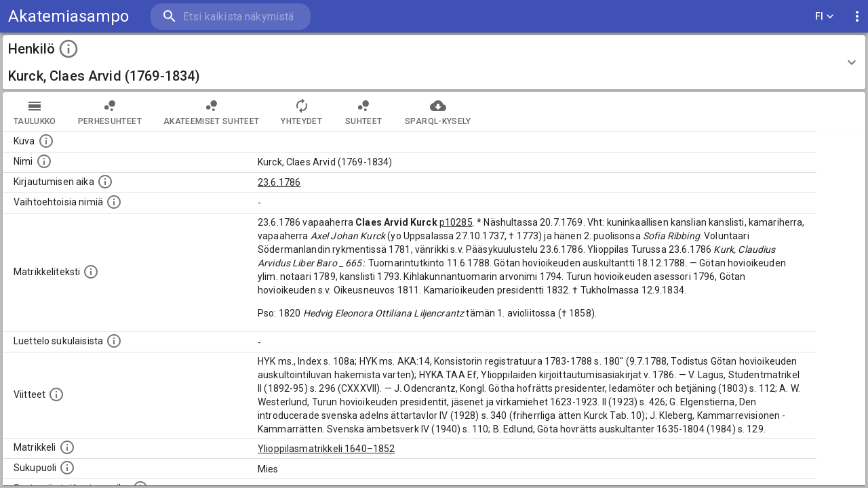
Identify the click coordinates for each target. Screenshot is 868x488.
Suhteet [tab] (363, 112)
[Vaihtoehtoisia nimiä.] (114, 202)
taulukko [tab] (35, 112)
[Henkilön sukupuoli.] (67, 468)
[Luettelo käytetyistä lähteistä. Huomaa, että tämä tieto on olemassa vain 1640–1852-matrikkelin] (56, 394)
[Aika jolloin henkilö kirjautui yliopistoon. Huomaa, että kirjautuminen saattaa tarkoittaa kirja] (105, 182)
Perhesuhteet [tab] (110, 112)
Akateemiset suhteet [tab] (212, 112)
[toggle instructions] (68, 49)
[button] (434, 62)
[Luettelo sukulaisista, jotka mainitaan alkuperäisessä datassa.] (114, 341)
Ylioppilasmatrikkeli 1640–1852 (327, 449)
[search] (231, 17)
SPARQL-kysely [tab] (438, 112)
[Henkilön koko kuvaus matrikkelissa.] (91, 272)
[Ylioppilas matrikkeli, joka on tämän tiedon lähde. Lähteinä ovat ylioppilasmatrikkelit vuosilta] (67, 447)
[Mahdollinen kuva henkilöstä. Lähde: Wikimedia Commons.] (46, 141)
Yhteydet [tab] (301, 112)
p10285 (456, 222)
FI (825, 17)
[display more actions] (857, 17)
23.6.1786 (279, 182)
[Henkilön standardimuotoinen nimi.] (44, 161)
